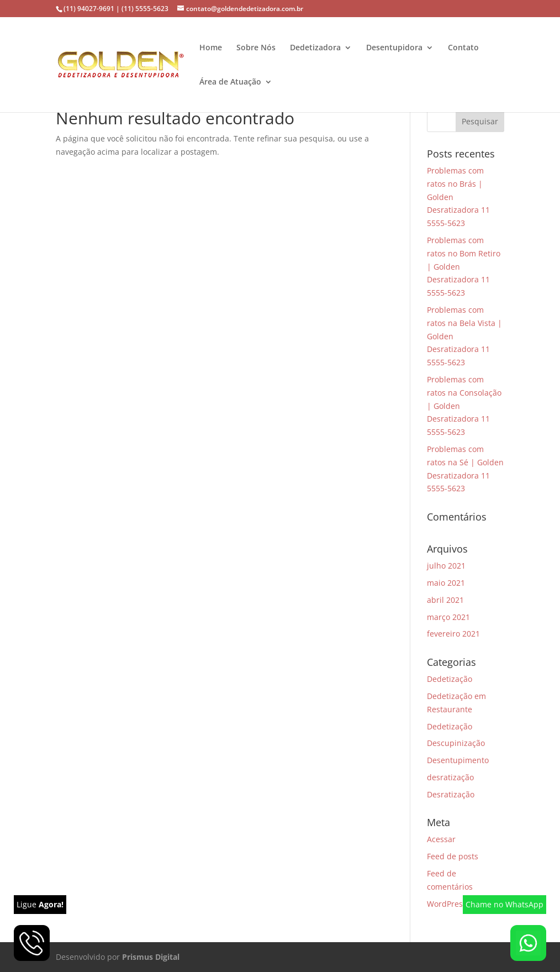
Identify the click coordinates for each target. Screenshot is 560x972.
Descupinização (456, 743)
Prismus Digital (151, 957)
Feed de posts (453, 856)
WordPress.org (454, 904)
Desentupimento (458, 760)
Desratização (451, 794)
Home (211, 48)
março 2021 (448, 617)
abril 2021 (445, 600)
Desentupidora (394, 48)
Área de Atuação (230, 82)
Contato (463, 48)
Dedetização (450, 679)
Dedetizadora (315, 48)
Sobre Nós (256, 48)
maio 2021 (446, 583)
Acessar (441, 839)
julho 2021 (446, 566)
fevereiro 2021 (453, 634)
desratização (450, 777)
